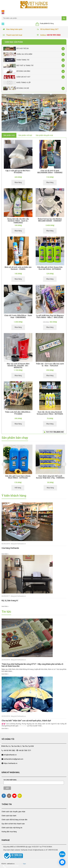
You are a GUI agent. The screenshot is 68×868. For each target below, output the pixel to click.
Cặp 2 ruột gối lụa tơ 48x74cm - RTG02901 (18, 172)
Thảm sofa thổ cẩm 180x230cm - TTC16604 (18, 413)
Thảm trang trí (16, 60)
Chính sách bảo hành (9, 816)
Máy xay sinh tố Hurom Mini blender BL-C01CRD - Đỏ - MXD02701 (18, 366)
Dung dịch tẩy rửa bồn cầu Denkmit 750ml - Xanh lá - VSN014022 (18, 221)
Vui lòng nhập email (10, 780)
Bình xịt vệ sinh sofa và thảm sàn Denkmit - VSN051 (18, 268)
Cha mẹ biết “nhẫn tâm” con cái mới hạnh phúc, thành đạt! (26, 721)
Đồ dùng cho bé (16, 88)
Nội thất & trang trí (18, 66)
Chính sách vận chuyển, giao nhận (13, 812)
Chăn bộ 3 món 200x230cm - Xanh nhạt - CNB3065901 (18, 316)
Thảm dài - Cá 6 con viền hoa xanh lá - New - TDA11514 (50, 365)
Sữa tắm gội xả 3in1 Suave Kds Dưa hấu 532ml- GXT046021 (50, 268)
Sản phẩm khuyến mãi (44, 135)
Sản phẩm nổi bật (25, 135)
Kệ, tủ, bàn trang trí (10, 600)
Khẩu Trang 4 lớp (17, 83)
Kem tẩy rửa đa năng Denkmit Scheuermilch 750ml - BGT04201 (50, 413)
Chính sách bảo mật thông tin (12, 828)
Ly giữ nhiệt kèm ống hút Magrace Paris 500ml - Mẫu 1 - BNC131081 (50, 316)
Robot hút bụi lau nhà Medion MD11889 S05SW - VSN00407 (50, 220)
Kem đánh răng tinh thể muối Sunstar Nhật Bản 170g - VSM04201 (50, 477)
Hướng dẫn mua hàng (9, 832)
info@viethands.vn (10, 755)
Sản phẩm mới (9, 135)
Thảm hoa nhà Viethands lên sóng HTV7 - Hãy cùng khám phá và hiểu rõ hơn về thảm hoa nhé (32, 665)
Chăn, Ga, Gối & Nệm (18, 54)
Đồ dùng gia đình (17, 71)
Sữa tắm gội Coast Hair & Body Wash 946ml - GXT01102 (18, 477)
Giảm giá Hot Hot (17, 77)
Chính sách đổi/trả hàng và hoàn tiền (14, 820)
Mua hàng (18, 182)
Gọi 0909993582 (11, 866)
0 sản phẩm (44, 23)
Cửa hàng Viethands (10, 548)
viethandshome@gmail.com (13, 759)
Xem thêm (55, 432)
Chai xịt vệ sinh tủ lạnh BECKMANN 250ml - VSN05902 (50, 172)
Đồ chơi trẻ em (16, 49)
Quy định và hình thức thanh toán (13, 824)
